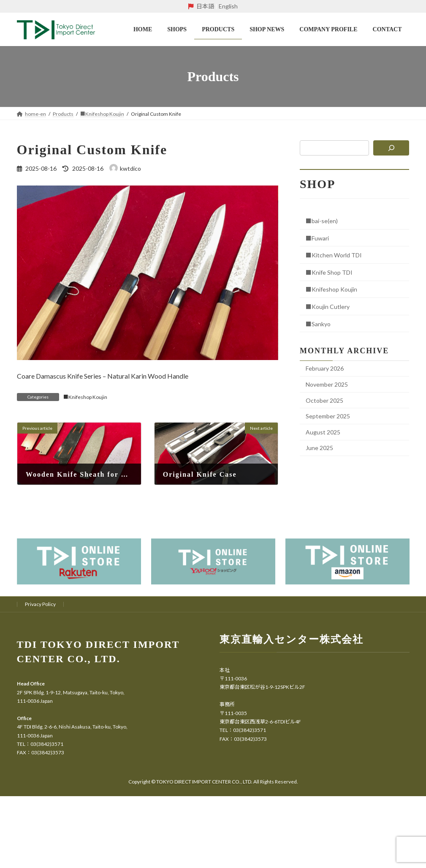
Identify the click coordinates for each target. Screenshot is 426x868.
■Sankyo (318, 324)
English (228, 6)
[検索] (392, 148)
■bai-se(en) (322, 221)
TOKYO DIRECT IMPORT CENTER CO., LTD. (205, 782)
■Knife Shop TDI (329, 272)
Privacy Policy (40, 604)
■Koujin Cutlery (328, 307)
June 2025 (319, 448)
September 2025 (328, 416)
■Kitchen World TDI (334, 255)
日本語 (205, 6)
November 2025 (327, 384)
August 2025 (323, 432)
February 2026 (325, 368)
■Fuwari (317, 238)
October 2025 (324, 400)
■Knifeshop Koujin (85, 397)
